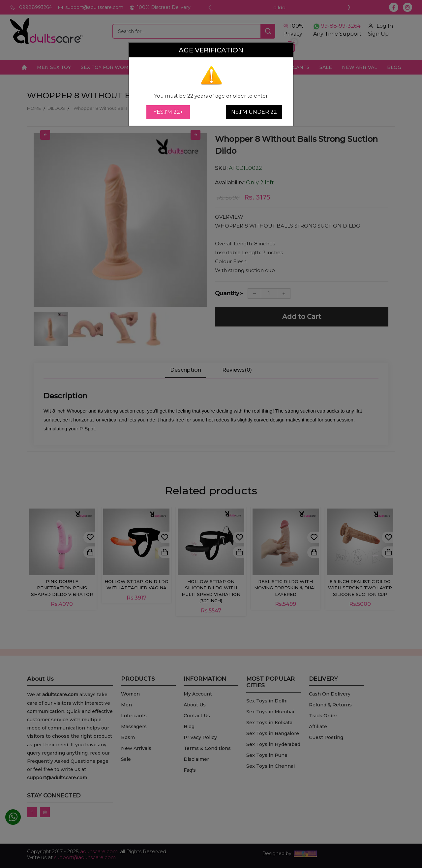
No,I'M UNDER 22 (254, 112)
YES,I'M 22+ (168, 112)
